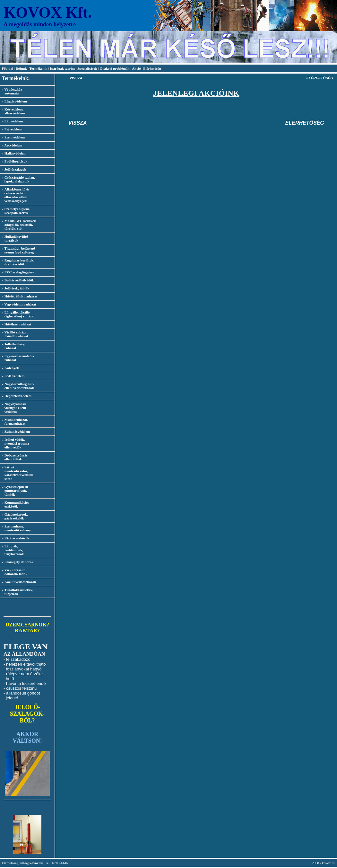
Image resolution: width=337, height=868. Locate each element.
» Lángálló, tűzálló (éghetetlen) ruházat (17, 314)
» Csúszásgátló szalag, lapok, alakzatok (17, 179)
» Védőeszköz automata (11, 91)
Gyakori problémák (114, 68)
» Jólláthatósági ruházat (13, 346)
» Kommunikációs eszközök (15, 504)
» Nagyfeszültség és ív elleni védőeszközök (17, 386)
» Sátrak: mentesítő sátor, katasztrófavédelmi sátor (17, 473)
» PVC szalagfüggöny (18, 272)
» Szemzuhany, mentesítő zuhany (15, 528)
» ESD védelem (13, 376)
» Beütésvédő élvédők (18, 280)
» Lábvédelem (13, 121)
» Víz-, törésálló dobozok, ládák (14, 572)
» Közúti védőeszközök (19, 582)
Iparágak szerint (62, 68)
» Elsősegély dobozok (18, 562)
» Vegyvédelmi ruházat (19, 304)
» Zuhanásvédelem (16, 431)
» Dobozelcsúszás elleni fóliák (14, 457)
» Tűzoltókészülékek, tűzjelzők (17, 592)
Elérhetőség (152, 68)
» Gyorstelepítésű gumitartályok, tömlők (14, 491)
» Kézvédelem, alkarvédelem (12, 111)
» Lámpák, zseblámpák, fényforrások (12, 550)
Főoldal (8, 68)
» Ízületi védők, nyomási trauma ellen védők (14, 443)
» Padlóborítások (15, 161)
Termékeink (38, 68)
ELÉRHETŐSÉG (320, 78)
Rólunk (22, 68)
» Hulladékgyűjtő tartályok (14, 238)
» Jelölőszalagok (14, 169)
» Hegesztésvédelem (17, 396)
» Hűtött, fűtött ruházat (20, 296)
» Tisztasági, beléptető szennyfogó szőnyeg (17, 250)
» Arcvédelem (12, 145)
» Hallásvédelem (14, 153)
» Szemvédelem (13, 137)
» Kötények (10, 368)
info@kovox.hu (32, 863)
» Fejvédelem (12, 129)
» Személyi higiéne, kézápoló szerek (15, 211)
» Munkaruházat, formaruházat (14, 421)
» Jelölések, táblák (16, 288)
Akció (136, 68)
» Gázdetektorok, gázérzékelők (14, 516)
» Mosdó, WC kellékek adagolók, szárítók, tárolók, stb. (18, 225)
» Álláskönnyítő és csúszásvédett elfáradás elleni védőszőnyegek (15, 195)
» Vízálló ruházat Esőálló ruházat (14, 334)
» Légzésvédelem (15, 101)
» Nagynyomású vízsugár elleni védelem (13, 408)
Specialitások (87, 68)
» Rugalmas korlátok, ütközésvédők (17, 262)
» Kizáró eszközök (16, 538)
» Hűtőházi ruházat (17, 324)
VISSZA (76, 78)
